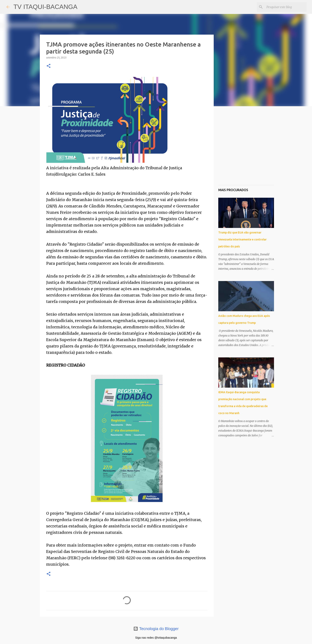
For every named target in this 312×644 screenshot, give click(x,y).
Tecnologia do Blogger (156, 629)
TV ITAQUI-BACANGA (45, 7)
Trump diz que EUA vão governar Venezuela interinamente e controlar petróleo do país (242, 239)
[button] (49, 66)
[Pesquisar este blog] (286, 7)
